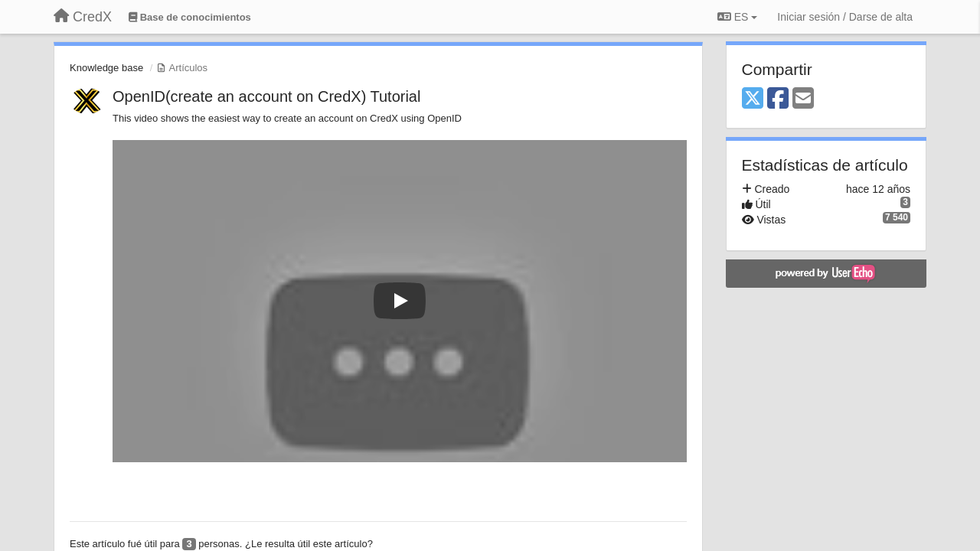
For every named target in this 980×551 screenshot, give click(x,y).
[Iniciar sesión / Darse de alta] (845, 17)
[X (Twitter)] (753, 99)
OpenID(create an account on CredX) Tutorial (266, 96)
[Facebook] (778, 99)
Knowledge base (106, 68)
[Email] (803, 99)
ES (737, 17)
